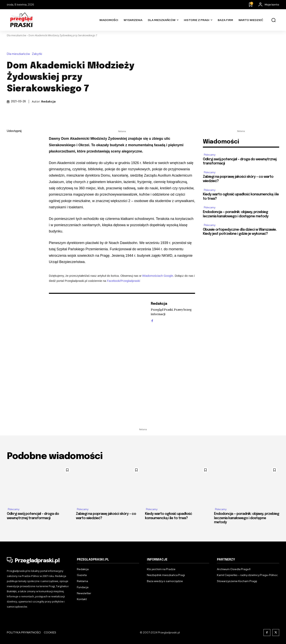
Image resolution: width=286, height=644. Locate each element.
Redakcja (49, 102)
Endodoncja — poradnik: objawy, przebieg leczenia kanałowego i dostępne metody (247, 518)
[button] (273, 20)
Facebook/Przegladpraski (124, 281)
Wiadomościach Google (157, 276)
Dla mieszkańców (16, 35)
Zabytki (38, 54)
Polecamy (210, 155)
